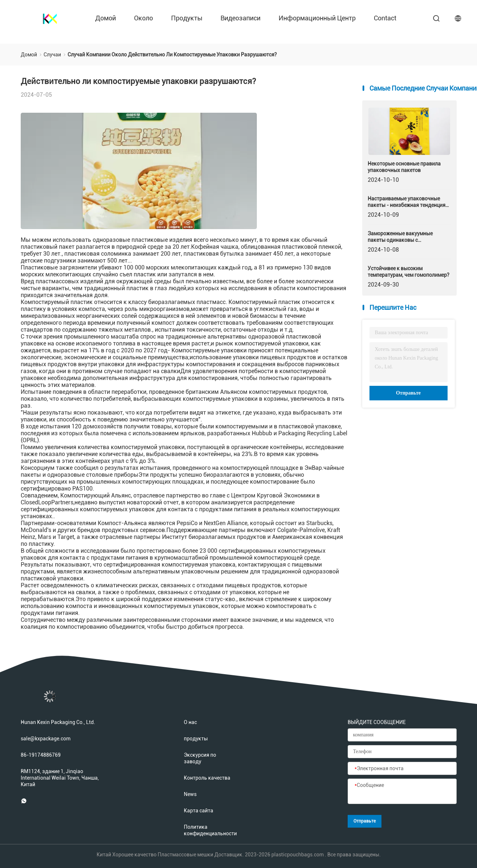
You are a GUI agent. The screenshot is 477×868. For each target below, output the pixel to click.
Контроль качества (207, 778)
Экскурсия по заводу (200, 758)
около (143, 18)
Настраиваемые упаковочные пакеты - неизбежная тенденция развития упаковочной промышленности (407, 202)
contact (385, 18)
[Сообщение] (402, 792)
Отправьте (408, 393)
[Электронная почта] (402, 769)
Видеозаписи (240, 18)
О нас (190, 722)
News (190, 794)
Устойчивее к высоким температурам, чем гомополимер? (409, 272)
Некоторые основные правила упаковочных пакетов (404, 167)
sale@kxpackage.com (46, 739)
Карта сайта (199, 811)
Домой (106, 18)
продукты (187, 18)
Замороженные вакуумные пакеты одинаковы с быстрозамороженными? (400, 237)
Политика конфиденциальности (207, 830)
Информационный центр (317, 18)
